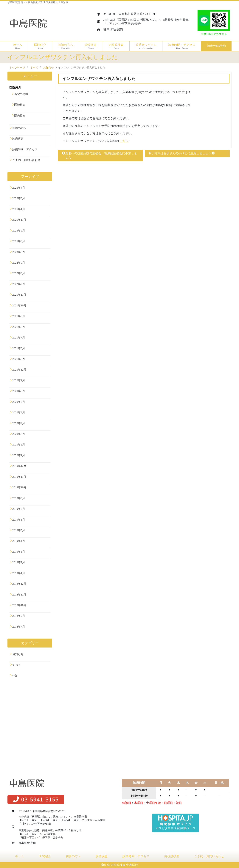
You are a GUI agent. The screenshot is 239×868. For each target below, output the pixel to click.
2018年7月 (19, 627)
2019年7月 (19, 509)
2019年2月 (19, 562)
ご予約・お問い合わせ (26, 160)
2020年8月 (19, 391)
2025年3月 (19, 241)
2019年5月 (19, 530)
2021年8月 (19, 327)
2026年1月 (19, 209)
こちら (124, 141)
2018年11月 (19, 595)
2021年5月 (19, 359)
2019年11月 (19, 477)
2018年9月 (19, 616)
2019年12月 (19, 466)
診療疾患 (18, 139)
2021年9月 (19, 316)
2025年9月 (19, 231)
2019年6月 (19, 520)
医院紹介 (45, 856)
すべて (17, 665)
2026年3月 (19, 198)
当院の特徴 (21, 94)
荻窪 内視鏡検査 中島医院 (121, 865)
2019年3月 (19, 552)
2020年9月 (19, 380)
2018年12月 (19, 584)
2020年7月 (19, 402)
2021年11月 (19, 295)
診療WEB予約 (216, 46)
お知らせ (18, 654)
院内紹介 (20, 116)
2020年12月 (19, 370)
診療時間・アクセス (182, 46)
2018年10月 (19, 605)
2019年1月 (19, 573)
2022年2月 (19, 284)
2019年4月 (19, 541)
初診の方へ (65, 46)
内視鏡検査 (172, 856)
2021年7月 (19, 338)
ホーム (18, 46)
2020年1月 (19, 455)
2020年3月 (19, 434)
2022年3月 (19, 273)
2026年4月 (19, 188)
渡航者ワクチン (146, 46)
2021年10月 (19, 305)
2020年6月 (19, 412)
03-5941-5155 (36, 799)
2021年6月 (19, 348)
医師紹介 (20, 105)
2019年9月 (19, 498)
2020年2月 (19, 445)
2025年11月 (19, 220)
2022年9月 (19, 263)
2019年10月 (19, 487)
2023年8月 (19, 252)
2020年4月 (19, 423)
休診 (15, 675)
